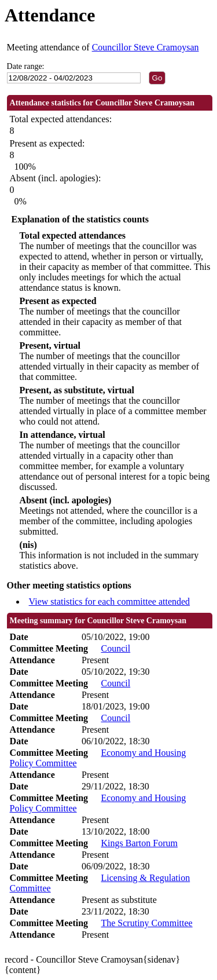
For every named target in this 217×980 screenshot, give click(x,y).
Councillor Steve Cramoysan (146, 47)
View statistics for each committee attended (110, 601)
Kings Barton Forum (139, 843)
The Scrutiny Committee (146, 923)
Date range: (26, 66)
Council (115, 648)
